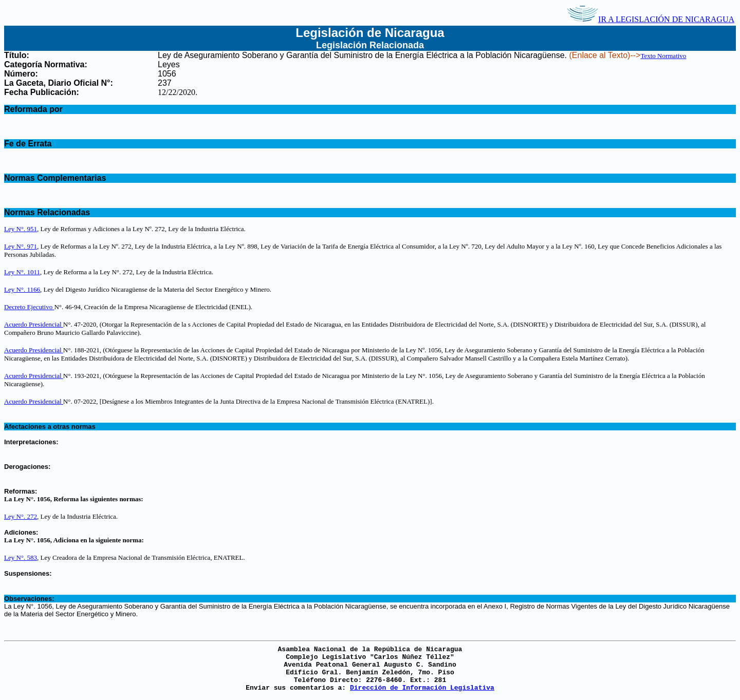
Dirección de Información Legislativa (422, 688)
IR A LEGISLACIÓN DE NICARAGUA (651, 19)
